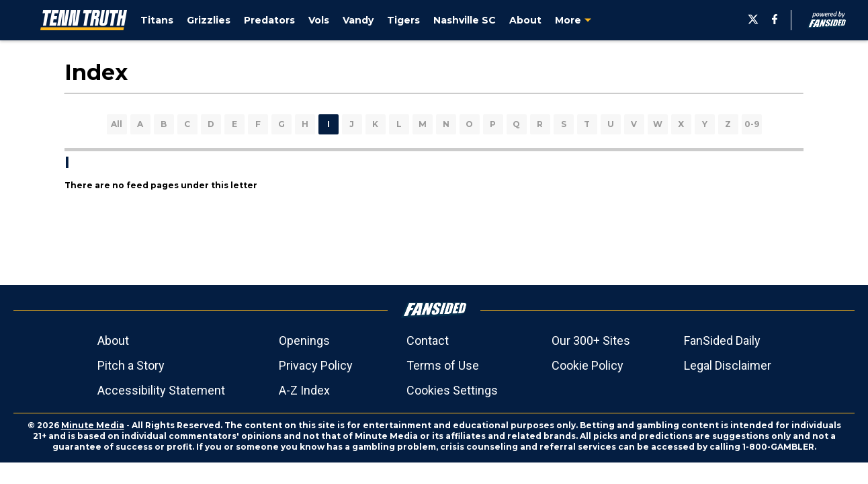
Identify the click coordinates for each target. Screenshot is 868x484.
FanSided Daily (722, 340)
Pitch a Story (131, 365)
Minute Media (93, 425)
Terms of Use (443, 365)
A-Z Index (304, 390)
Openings (304, 340)
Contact (428, 340)
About (113, 340)
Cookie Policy (588, 365)
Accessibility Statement (161, 390)
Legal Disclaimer (728, 365)
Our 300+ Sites (591, 340)
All (117, 124)
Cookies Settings (452, 390)
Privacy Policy (316, 365)
